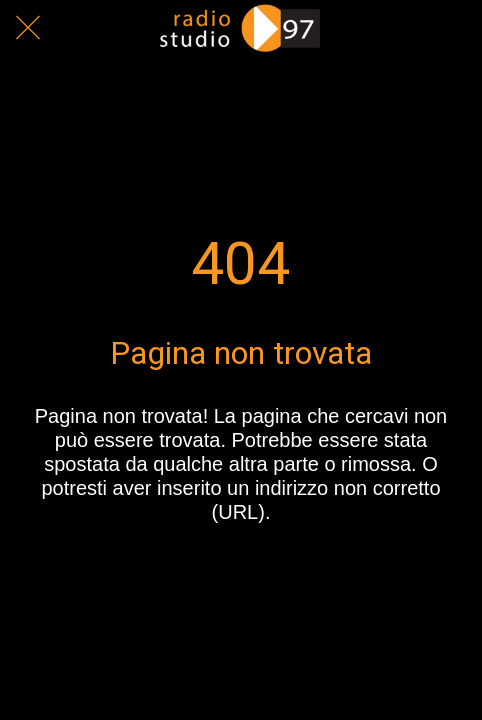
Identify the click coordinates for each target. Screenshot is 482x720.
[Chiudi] (28, 28)
